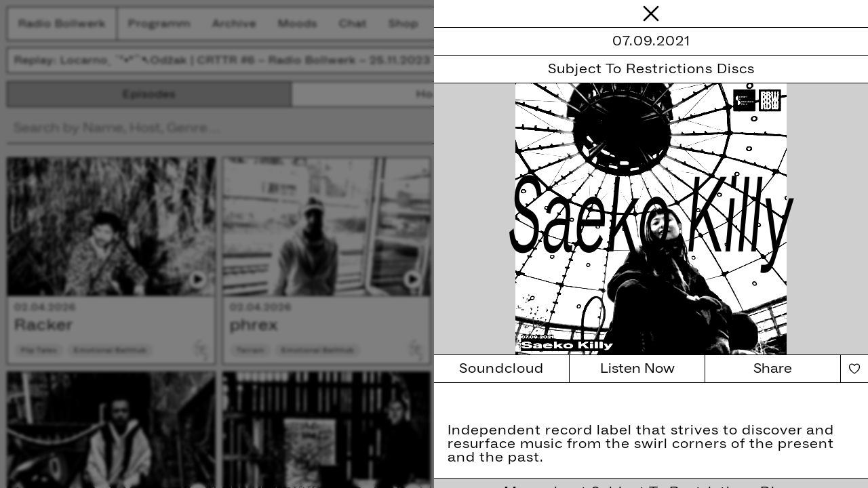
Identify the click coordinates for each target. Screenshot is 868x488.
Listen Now (637, 369)
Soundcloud (501, 369)
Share (773, 369)
